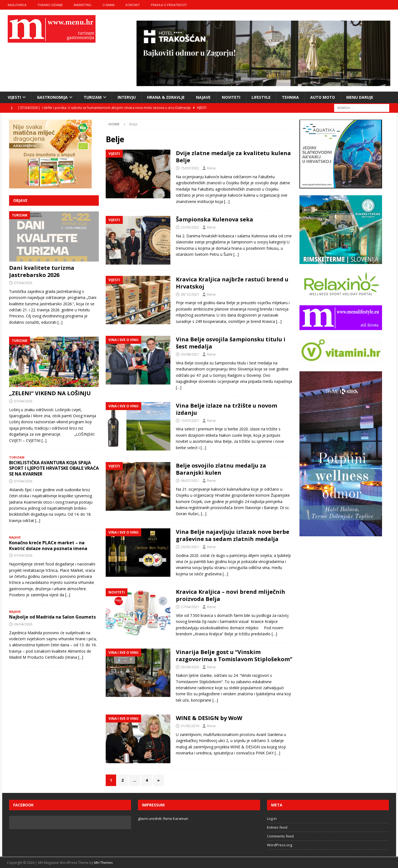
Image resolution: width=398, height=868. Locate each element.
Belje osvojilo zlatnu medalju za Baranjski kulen (221, 469)
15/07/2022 (190, 168)
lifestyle (261, 97)
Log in (272, 818)
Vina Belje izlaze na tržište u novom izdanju (227, 409)
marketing (83, 5)
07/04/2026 (23, 283)
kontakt (133, 5)
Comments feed (280, 836)
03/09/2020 (190, 667)
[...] (60, 322)
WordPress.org (280, 845)
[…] (227, 201)
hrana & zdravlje (166, 97)
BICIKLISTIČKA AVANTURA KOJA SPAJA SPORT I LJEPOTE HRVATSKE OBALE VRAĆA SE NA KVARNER (54, 468)
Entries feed (277, 827)
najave (203, 97)
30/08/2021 (190, 354)
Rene (211, 168)
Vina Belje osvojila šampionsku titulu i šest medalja (231, 343)
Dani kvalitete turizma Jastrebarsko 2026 (42, 271)
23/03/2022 (190, 227)
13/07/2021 (190, 421)
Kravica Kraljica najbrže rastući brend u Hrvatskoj (232, 283)
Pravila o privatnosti (169, 5)
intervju (127, 97)
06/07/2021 (190, 480)
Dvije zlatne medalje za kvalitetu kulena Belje (233, 157)
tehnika (290, 97)
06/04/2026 (23, 624)
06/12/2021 (190, 294)
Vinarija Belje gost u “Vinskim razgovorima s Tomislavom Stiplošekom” (234, 656)
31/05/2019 (190, 726)
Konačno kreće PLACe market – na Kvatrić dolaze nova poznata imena (48, 546)
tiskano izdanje (50, 5)
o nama (108, 5)
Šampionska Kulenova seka (215, 219)
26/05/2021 (190, 547)
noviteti (231, 97)
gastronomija (52, 97)
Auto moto (323, 97)
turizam (93, 97)
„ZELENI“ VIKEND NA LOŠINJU (50, 393)
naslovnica (17, 5)
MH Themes (103, 863)
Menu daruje (360, 97)
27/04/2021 (190, 607)
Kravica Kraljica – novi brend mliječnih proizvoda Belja (231, 595)
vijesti (14, 97)
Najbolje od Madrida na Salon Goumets (52, 617)
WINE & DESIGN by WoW (209, 718)
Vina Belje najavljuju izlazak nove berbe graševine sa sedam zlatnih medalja (233, 535)
